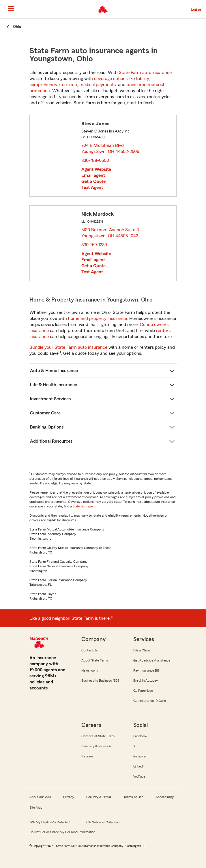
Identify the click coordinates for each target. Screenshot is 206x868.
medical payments (98, 85)
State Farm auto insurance (145, 73)
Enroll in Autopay (146, 681)
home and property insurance (98, 319)
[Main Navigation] (11, 9)
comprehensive (45, 85)
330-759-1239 (94, 245)
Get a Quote (93, 181)
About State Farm (94, 660)
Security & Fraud (99, 797)
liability (143, 79)
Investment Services (50, 399)
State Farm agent (84, 506)
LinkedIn (139, 766)
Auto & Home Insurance (54, 371)
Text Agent (92, 187)
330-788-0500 (95, 160)
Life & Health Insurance (54, 385)
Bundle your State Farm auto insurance (68, 347)
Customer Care (45, 413)
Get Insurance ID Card (150, 701)
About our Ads (40, 797)
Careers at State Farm (98, 736)
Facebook (140, 736)
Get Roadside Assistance (152, 660)
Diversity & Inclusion (96, 746)
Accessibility (165, 797)
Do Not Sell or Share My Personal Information (62, 832)
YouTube (139, 776)
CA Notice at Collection (103, 822)
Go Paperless (143, 691)
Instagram (141, 756)
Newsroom (89, 670)
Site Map (36, 808)
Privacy (69, 797)
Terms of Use (133, 797)
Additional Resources (51, 441)
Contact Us (90, 650)
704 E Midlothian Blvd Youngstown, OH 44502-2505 (111, 148)
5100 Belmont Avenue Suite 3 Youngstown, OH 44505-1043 (110, 233)
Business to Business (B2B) (101, 681)
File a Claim (142, 650)
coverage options (111, 79)
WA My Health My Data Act (50, 822)
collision (70, 85)
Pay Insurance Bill (146, 670)
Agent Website (96, 169)
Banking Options (47, 427)
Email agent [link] (93, 175)
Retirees (88, 756)
